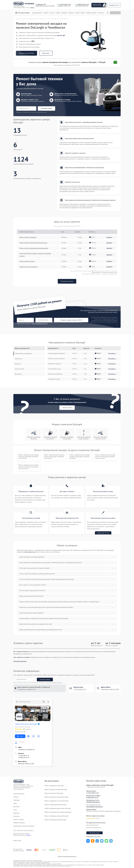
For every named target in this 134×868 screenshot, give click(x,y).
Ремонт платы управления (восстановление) (34, 248)
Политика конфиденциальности (67, 856)
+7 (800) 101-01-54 (82, 4)
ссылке (29, 835)
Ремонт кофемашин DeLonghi (54, 786)
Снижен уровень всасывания (57, 353)
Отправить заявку (46, 108)
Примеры (16, 800)
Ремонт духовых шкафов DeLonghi (56, 789)
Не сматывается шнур (54, 369)
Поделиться (88, 841)
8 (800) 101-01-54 (92, 797)
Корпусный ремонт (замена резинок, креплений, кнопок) (35, 255)
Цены (46, 13)
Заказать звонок (67, 408)
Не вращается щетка (54, 379)
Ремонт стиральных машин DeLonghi (56, 816)
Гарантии (71, 13)
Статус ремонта (115, 13)
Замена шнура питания (27, 261)
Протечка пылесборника (55, 374)
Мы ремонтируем (22, 13)
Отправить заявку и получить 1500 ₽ (71, 320)
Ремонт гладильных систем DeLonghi (56, 801)
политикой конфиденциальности (40, 324)
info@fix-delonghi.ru (93, 802)
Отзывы (58, 13)
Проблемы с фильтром (55, 364)
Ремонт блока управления (28, 237)
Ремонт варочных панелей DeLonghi (56, 797)
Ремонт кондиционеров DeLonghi (56, 805)
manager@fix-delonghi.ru (95, 807)
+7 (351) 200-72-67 (65, 4)
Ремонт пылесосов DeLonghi (54, 793)
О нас (52, 13)
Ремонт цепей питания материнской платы (33, 243)
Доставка (64, 13)
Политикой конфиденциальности (54, 683)
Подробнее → (112, 353)
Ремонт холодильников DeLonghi (55, 820)
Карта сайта (17, 840)
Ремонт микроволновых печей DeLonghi (58, 808)
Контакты (101, 13)
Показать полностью (20, 661)
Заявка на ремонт (92, 13)
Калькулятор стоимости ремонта (24, 826)
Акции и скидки (80, 13)
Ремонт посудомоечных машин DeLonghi (58, 812)
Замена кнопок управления (28, 267)
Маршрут (20, 736)
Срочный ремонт (37, 13)
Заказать (110, 237)
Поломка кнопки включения (56, 359)
